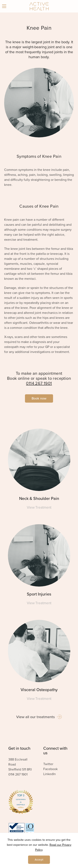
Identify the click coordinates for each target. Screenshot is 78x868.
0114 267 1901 (39, 383)
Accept (39, 860)
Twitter (48, 764)
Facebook (50, 769)
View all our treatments (39, 717)
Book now (39, 398)
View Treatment (39, 507)
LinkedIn (50, 774)
